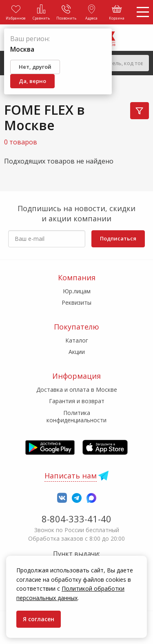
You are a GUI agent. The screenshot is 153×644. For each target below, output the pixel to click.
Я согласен (39, 619)
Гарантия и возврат (77, 401)
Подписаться (118, 238)
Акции (77, 352)
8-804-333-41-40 (76, 519)
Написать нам (71, 476)
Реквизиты (76, 302)
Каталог (77, 340)
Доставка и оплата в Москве (77, 390)
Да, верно (32, 81)
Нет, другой (35, 67)
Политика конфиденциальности (76, 416)
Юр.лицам (77, 291)
